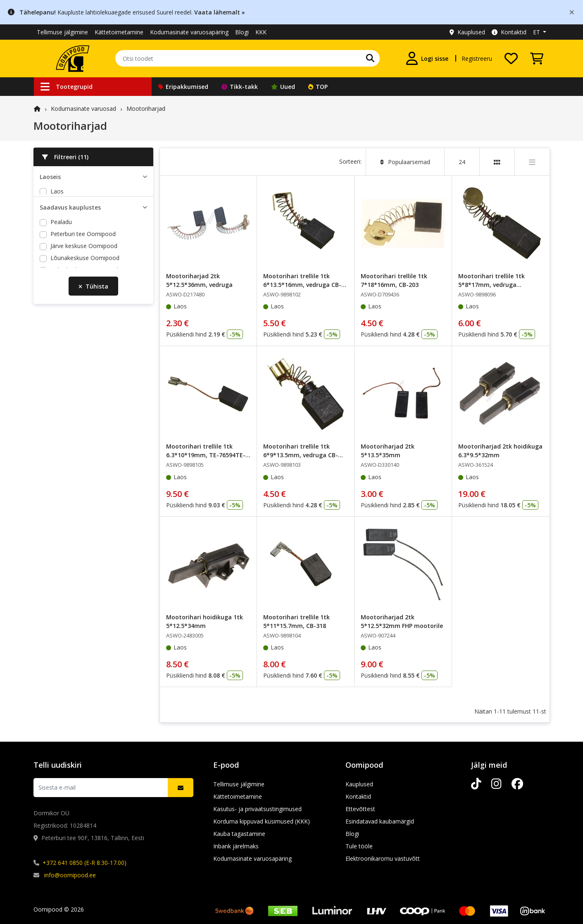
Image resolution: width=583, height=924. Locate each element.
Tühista (93, 312)
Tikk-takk (240, 87)
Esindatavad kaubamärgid (380, 821)
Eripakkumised (183, 87)
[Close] (572, 12)
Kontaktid (509, 32)
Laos (57, 191)
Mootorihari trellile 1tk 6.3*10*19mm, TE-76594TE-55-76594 (206, 455)
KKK (261, 32)
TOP (318, 87)
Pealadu (61, 240)
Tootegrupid (67, 87)
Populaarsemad (405, 162)
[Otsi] (370, 58)
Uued (283, 87)
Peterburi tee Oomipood (83, 252)
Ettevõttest (360, 809)
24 (462, 162)
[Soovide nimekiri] (511, 58)
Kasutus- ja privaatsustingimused (257, 809)
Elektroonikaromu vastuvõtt (383, 858)
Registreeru (477, 58)
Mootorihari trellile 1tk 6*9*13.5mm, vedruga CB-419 (301, 455)
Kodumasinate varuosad (83, 109)
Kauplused (467, 32)
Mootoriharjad (146, 109)
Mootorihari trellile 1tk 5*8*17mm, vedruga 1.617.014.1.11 (491, 285)
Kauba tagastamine (239, 834)
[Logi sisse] (427, 58)
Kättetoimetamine (119, 32)
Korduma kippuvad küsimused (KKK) (262, 821)
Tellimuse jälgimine (62, 32)
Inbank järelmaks (236, 846)
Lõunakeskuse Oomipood (85, 276)
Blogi (242, 32)
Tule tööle (359, 846)
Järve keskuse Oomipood (84, 264)
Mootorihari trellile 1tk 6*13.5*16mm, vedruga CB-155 (302, 285)
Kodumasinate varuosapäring (189, 32)
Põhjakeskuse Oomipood (84, 288)
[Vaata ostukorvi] (537, 58)
